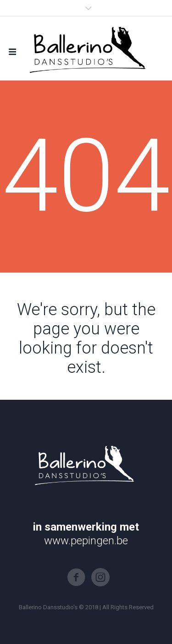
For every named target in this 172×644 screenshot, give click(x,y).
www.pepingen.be (86, 541)
